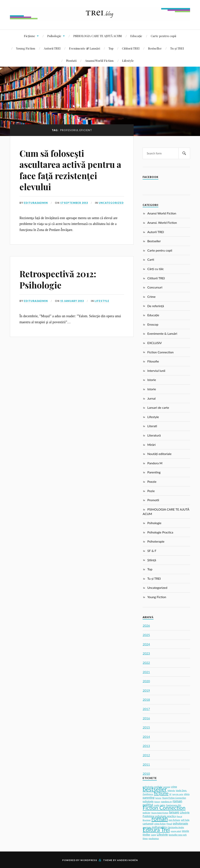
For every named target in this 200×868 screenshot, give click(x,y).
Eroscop (153, 324)
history (157, 802)
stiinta (187, 794)
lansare (174, 812)
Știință (152, 560)
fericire (158, 798)
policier (146, 813)
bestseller (155, 789)
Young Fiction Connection (174, 798)
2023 (146, 653)
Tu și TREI (177, 48)
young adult (176, 831)
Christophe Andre (176, 827)
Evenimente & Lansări (85, 48)
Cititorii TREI (131, 48)
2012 (146, 755)
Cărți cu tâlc (156, 269)
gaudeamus (154, 838)
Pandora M (155, 463)
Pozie (151, 491)
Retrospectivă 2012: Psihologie (58, 279)
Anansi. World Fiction (162, 223)
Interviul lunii (156, 371)
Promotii (153, 500)
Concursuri (155, 287)
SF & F (152, 551)
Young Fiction (26, 48)
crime (174, 787)
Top (111, 48)
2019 (146, 690)
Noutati (71, 61)
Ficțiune (30, 36)
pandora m (166, 801)
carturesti (148, 824)
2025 (146, 635)
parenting (149, 798)
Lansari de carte (158, 407)
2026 (146, 625)
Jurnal (151, 398)
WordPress (89, 860)
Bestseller (155, 48)
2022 (146, 663)
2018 (146, 699)
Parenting (154, 472)
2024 (146, 644)
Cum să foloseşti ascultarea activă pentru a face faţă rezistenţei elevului (70, 170)
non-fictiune (174, 820)
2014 (146, 737)
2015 (146, 727)
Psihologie (54, 36)
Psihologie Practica (160, 532)
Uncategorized (111, 203)
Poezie (152, 481)
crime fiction (160, 824)
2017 (146, 709)
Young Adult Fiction (160, 813)
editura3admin (36, 203)
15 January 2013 (72, 301)
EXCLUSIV (154, 343)
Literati (152, 426)
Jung (153, 835)
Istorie (152, 380)
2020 (146, 681)
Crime (151, 297)
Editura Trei (156, 830)
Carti (151, 259)
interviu (171, 790)
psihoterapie (180, 823)
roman (160, 818)
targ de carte (178, 794)
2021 (146, 672)
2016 (146, 718)
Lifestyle (128, 61)
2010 (146, 773)
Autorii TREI (52, 48)
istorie (185, 831)
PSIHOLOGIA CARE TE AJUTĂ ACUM (98, 36)
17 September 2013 (74, 203)
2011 (146, 764)
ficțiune (161, 793)
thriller (146, 835)
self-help (185, 820)
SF (170, 794)
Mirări (151, 445)
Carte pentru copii (163, 36)
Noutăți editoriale (159, 454)
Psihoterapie (156, 541)
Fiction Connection (160, 352)
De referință (156, 306)
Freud (169, 824)
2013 (146, 746)
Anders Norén (127, 860)
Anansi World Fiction (99, 61)
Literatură (154, 435)
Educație (136, 36)
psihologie (148, 801)
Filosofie (153, 361)
